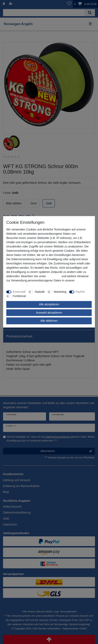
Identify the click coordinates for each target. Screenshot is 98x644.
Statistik (40, 292)
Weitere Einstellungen (42, 296)
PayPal (80, 292)
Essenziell (19, 292)
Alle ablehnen (49, 321)
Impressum (54, 276)
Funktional (19, 296)
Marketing (60, 292)
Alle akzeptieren (49, 304)
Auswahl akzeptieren (49, 312)
